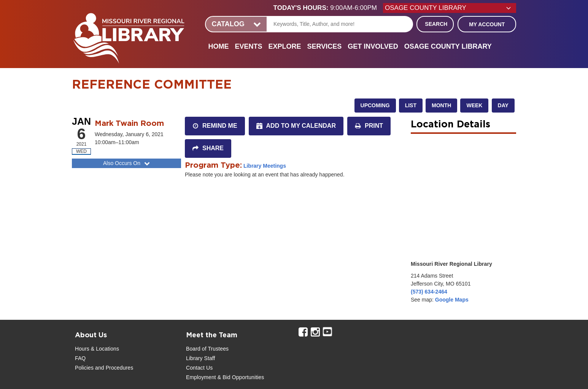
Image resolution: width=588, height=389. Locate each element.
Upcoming (375, 105)
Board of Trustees (207, 349)
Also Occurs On (127, 163)
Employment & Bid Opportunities (225, 377)
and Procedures (113, 368)
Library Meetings (265, 166)
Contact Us (199, 368)
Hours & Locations (97, 349)
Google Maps (452, 300)
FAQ (80, 358)
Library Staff (201, 358)
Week (474, 105)
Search (436, 24)
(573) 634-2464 (429, 292)
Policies (84, 368)
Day (503, 105)
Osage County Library (448, 46)
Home (218, 46)
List (411, 105)
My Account (487, 24)
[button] (328, 8)
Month (441, 105)
